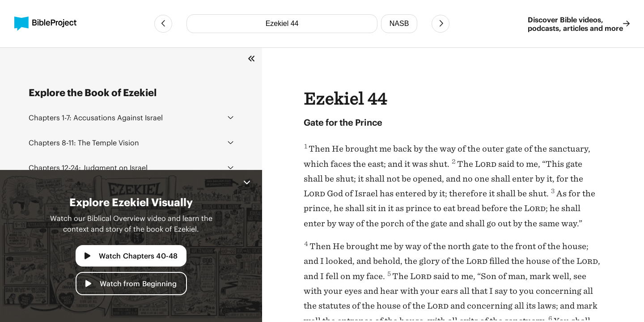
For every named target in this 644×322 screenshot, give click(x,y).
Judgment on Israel (88, 167)
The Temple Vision (84, 142)
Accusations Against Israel (96, 117)
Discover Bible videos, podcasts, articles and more (579, 24)
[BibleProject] (45, 24)
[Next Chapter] (441, 24)
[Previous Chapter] (163, 24)
